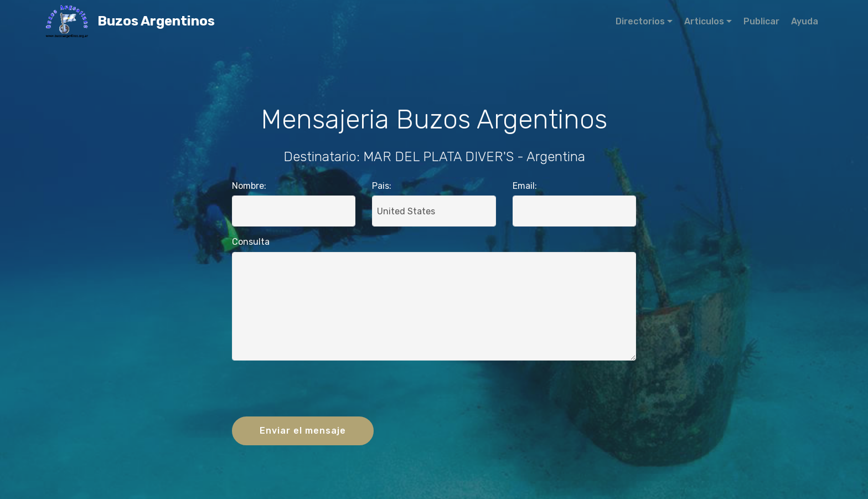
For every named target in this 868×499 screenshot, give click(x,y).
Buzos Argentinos (185, 21)
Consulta (251, 242)
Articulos (704, 21)
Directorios (640, 21)
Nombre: (249, 186)
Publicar (761, 21)
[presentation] (434, 391)
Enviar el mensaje (303, 431)
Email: (525, 186)
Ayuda (805, 21)
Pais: (382, 186)
